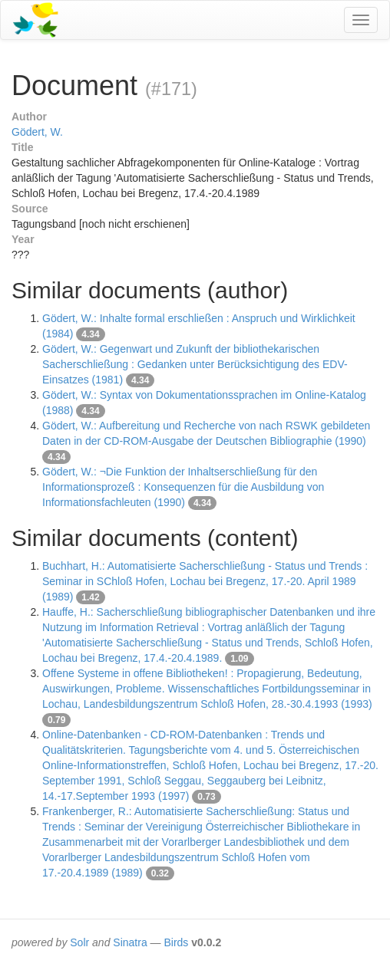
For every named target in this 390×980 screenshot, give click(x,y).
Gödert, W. (37, 132)
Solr (79, 942)
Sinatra (130, 942)
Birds (176, 942)
